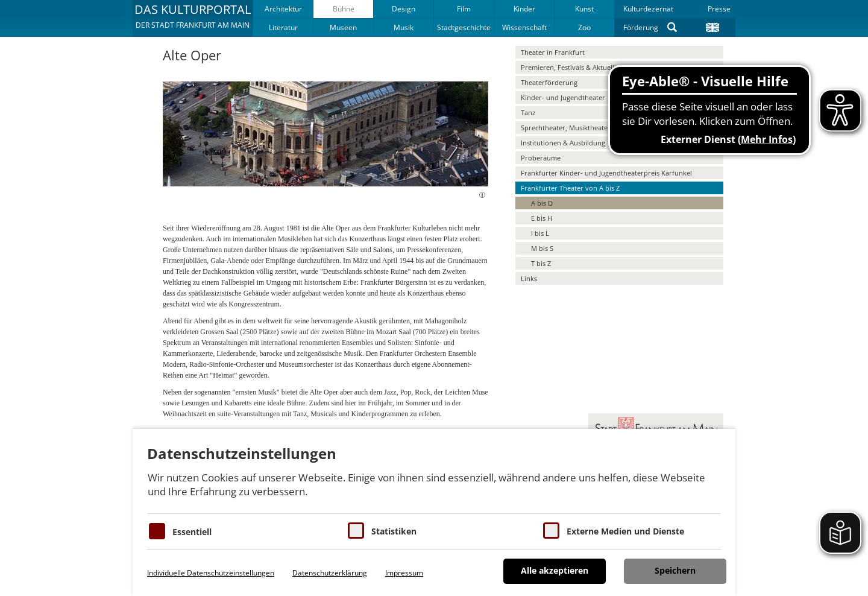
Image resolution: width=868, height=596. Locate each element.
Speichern (675, 570)
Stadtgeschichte (464, 27)
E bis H (542, 218)
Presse (719, 9)
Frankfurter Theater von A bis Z (570, 188)
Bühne (344, 9)
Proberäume (541, 158)
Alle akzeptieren (555, 570)
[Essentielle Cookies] (157, 531)
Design (404, 9)
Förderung (641, 27)
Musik (404, 27)
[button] (193, 18)
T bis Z (541, 263)
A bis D (542, 203)
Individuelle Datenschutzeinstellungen (211, 573)
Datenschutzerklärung (330, 573)
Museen (343, 27)
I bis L (540, 233)
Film (464, 9)
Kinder (524, 9)
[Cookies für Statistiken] (356, 531)
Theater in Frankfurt (553, 52)
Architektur (283, 9)
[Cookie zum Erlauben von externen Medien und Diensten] (551, 531)
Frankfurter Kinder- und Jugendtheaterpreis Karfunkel (606, 173)
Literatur (283, 27)
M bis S (542, 248)
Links (529, 278)
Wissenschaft (524, 27)
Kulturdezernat (648, 9)
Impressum (404, 573)
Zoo (584, 27)
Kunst (584, 9)
